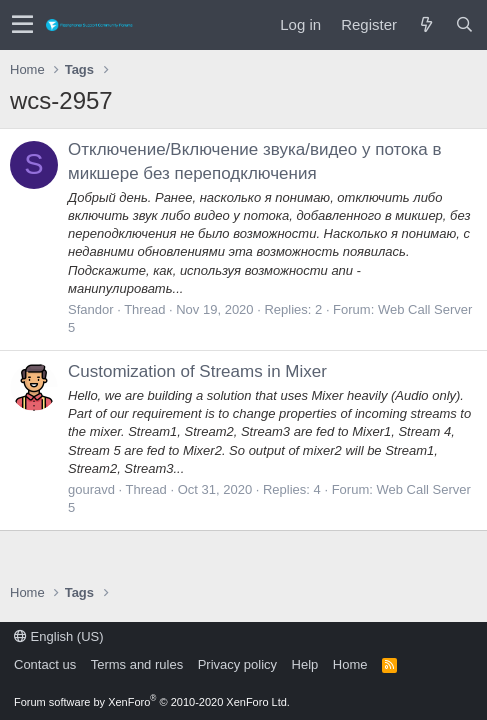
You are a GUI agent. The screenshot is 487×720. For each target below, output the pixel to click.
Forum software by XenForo (152, 702)
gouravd (91, 489)
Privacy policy (237, 664)
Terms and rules (137, 664)
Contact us (45, 664)
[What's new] (426, 24)
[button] (22, 25)
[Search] (464, 24)
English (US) (59, 636)
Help (305, 664)
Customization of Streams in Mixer (197, 371)
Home (350, 664)
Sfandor (91, 309)
